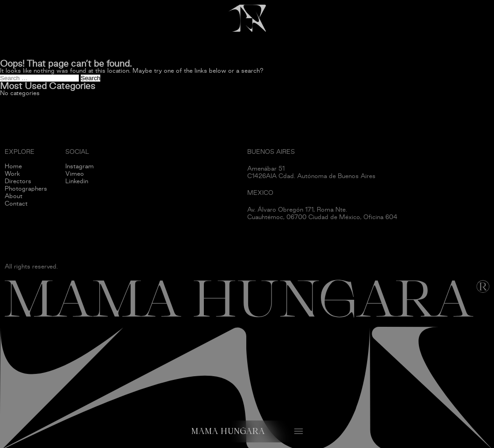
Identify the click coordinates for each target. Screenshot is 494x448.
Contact (16, 203)
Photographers (26, 189)
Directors (18, 181)
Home (13, 166)
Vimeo (75, 174)
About (14, 196)
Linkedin (77, 181)
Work (12, 174)
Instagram (80, 166)
